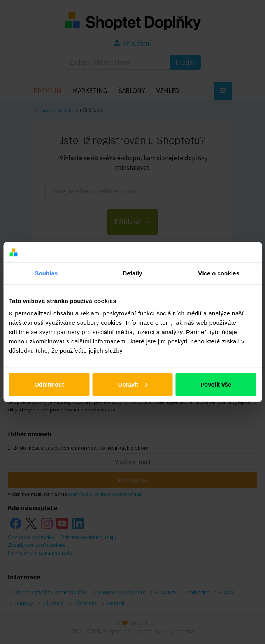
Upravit (133, 384)
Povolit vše (216, 384)
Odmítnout (49, 384)
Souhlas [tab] (46, 273)
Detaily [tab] (133, 273)
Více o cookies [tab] (219, 273)
